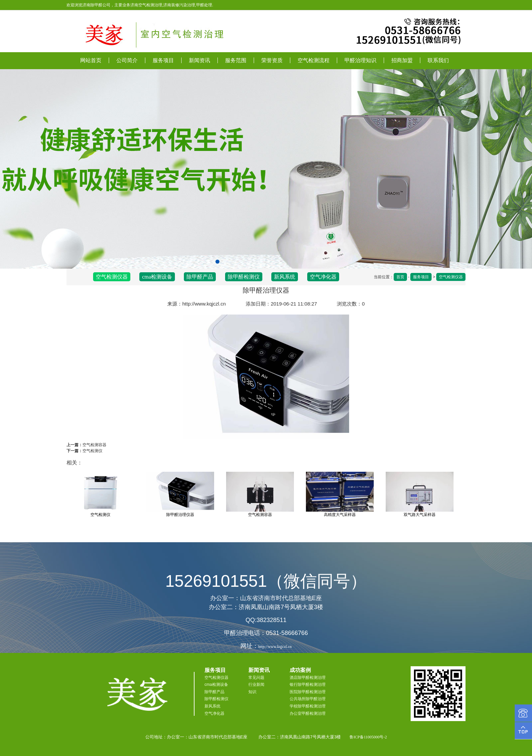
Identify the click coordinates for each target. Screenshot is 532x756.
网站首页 (91, 60)
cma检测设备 (157, 277)
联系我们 (438, 60)
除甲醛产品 (200, 277)
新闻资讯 (199, 60)
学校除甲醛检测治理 (308, 706)
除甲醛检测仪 (244, 277)
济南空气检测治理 (146, 5)
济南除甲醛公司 (96, 5)
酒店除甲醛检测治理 (308, 678)
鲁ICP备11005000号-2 (368, 737)
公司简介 (127, 60)
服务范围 (236, 60)
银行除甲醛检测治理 (308, 685)
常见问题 (256, 678)
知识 (252, 692)
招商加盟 (402, 60)
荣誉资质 (272, 60)
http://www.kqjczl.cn (204, 304)
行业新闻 (256, 685)
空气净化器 (323, 277)
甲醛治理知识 (360, 60)
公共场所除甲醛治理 (308, 699)
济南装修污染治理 (179, 5)
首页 (400, 277)
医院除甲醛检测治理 (308, 692)
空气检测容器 (94, 445)
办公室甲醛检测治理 (308, 713)
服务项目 (163, 60)
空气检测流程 (314, 60)
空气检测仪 (92, 451)
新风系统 (285, 277)
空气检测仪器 (451, 277)
